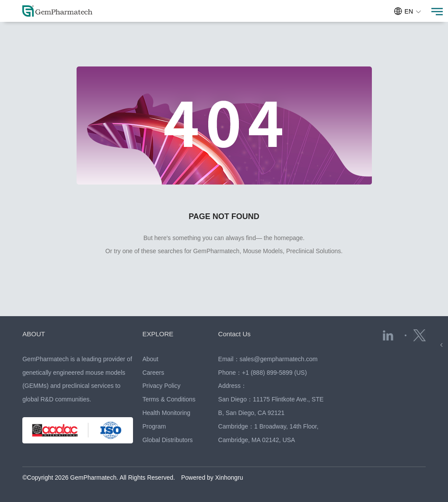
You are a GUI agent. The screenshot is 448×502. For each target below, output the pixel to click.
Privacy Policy (161, 386)
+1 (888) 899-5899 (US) (274, 373)
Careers (153, 373)
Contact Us (234, 334)
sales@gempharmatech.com (279, 359)
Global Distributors (167, 440)
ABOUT (34, 334)
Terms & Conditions (169, 399)
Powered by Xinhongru (212, 478)
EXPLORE (158, 334)
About (150, 359)
